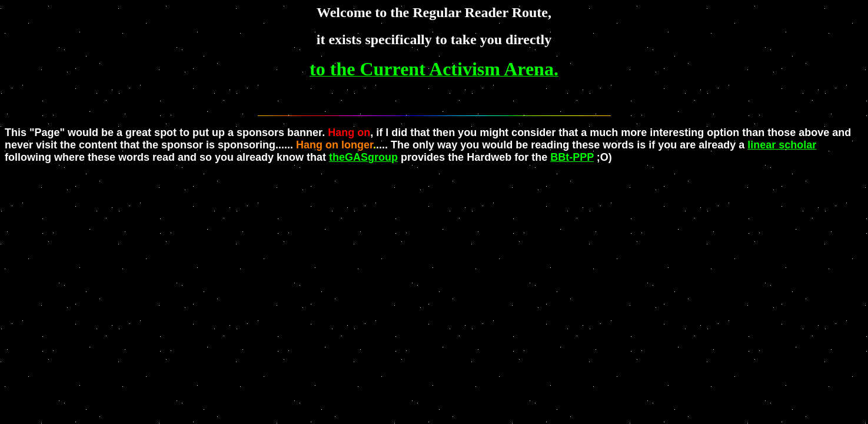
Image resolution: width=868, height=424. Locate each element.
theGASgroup (363, 157)
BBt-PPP (572, 157)
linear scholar (782, 145)
